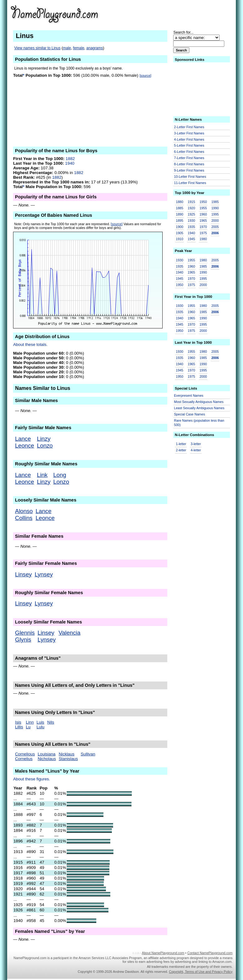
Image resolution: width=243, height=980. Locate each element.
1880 (180, 202)
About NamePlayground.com (163, 953)
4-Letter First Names (189, 139)
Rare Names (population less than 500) (199, 423)
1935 (191, 227)
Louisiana (47, 754)
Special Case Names (190, 414)
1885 (180, 208)
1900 (180, 227)
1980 (203, 239)
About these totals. (30, 344)
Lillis (19, 727)
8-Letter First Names (189, 164)
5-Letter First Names (189, 145)
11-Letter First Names (190, 183)
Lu (28, 727)
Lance (23, 439)
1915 (191, 202)
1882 (70, 159)
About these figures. (32, 779)
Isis (18, 722)
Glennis (25, 633)
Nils (51, 722)
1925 (191, 214)
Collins (24, 518)
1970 (203, 227)
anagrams (95, 48)
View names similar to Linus (38, 48)
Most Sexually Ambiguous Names (199, 402)
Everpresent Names (189, 395)
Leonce (24, 446)
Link (42, 475)
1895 (180, 221)
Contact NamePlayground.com (210, 953)
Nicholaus (47, 759)
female (79, 48)
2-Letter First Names (189, 127)
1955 (203, 208)
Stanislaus (68, 759)
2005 (215, 227)
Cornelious (25, 754)
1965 (203, 221)
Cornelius (24, 759)
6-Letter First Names (189, 152)
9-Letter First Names (189, 170)
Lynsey (44, 574)
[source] (145, 75)
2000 (215, 221)
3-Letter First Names (189, 133)
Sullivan (88, 754)
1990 (215, 208)
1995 (215, 214)
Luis (40, 722)
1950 (203, 202)
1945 (191, 239)
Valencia (69, 633)
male (67, 48)
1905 (180, 233)
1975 (203, 233)
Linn (30, 722)
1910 (180, 239)
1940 (70, 163)
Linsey (23, 574)
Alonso (24, 511)
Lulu (40, 727)
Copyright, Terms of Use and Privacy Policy (201, 972)
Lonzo (45, 446)
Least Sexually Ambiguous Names (199, 408)
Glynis (23, 640)
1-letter (181, 444)
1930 (191, 221)
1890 (180, 214)
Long (60, 475)
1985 (215, 202)
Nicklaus (66, 754)
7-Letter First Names (189, 158)
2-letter (181, 450)
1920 (191, 208)
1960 (203, 214)
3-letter (196, 444)
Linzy (44, 439)
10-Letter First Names (190, 177)
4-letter (196, 450)
